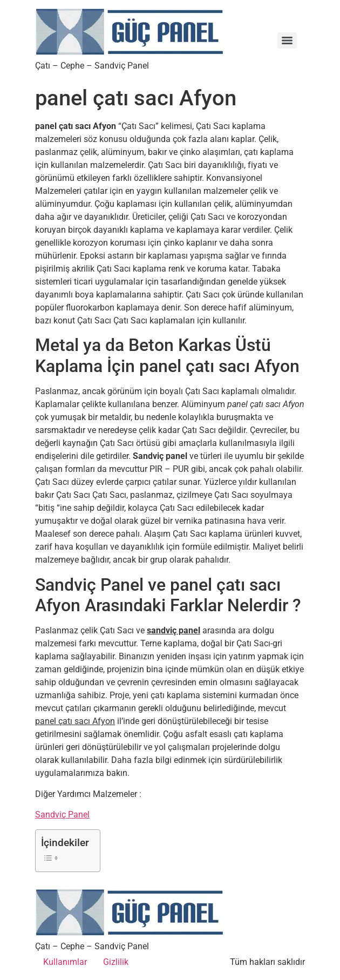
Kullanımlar (65, 962)
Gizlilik (116, 962)
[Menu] (287, 40)
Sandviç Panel (62, 815)
